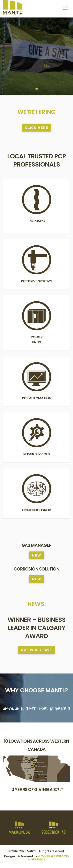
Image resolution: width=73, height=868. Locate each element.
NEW (36, 555)
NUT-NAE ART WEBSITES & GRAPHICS (48, 858)
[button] (64, 6)
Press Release (36, 650)
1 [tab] (37, 89)
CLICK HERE (37, 128)
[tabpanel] (36, 56)
